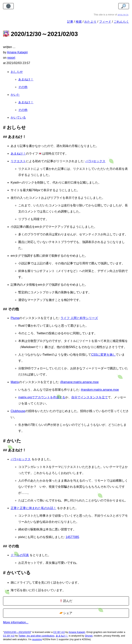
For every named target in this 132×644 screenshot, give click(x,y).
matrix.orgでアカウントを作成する (42, 397)
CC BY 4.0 (59, 632)
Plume (15, 318)
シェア (66, 613)
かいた (15, 95)
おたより (90, 22)
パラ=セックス (95, 161)
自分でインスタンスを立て (90, 397)
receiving (37, 639)
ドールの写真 (20, 555)
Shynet (89, 636)
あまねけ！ (26, 79)
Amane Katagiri (77, 632)
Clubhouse (18, 411)
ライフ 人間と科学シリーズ (79, 318)
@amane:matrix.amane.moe (79, 382)
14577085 (72, 537)
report (11, 58)
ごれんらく (121, 22)
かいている (18, 117)
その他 (23, 87)
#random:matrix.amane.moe (100, 390)
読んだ (66, 601)
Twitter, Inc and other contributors (36, 636)
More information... (16, 622)
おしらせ (17, 72)
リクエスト (18, 161)
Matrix (15, 382)
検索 (79, 22)
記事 (70, 22)
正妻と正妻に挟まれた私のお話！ (33, 508)
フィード (105, 22)
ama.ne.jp (123, 15)
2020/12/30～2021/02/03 (17, 632)
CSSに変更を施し (103, 355)
